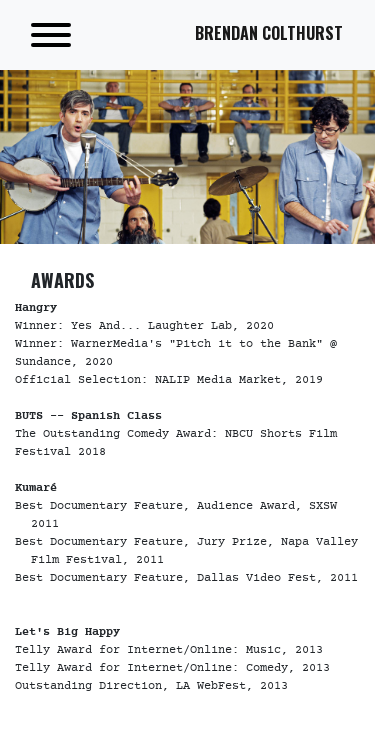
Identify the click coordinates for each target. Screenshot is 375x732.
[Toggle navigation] (51, 35)
